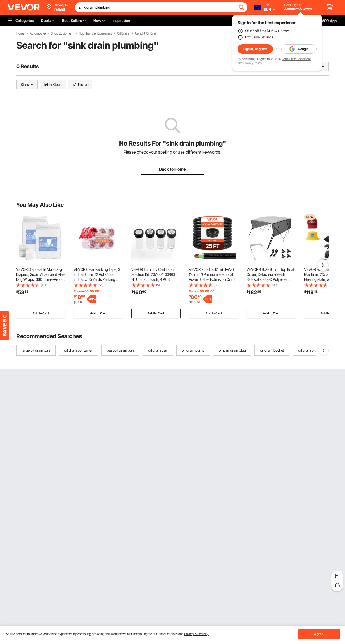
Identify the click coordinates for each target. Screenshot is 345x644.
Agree (319, 634)
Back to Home (172, 169)
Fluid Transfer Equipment (95, 33)
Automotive (38, 33)
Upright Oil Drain (146, 33)
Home (20, 33)
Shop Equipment (62, 33)
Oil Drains (123, 33)
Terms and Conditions (297, 59)
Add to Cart (41, 313)
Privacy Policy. (253, 63)
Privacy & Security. (196, 634)
